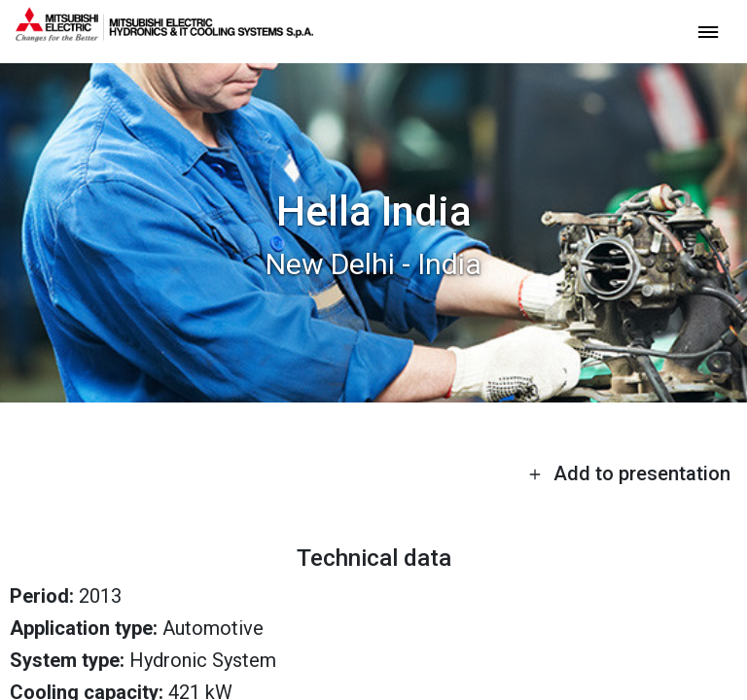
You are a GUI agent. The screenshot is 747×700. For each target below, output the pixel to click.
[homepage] (164, 34)
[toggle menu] (708, 31)
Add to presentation (629, 473)
